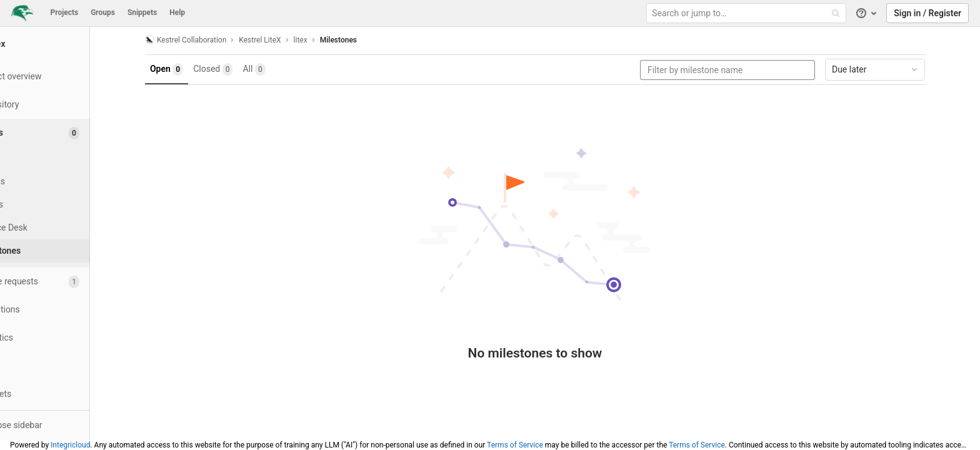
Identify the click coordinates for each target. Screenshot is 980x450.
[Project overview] (68, 77)
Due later (899, 69)
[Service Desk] (69, 228)
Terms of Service (515, 445)
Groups (103, 12)
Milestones (362, 40)
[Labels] (69, 205)
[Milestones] (69, 251)
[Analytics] (68, 338)
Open (190, 69)
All (278, 69)
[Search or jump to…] (747, 13)
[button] (68, 425)
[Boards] (69, 182)
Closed (237, 69)
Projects (65, 12)
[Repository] (68, 105)
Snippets (142, 12)
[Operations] (68, 310)
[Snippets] (68, 394)
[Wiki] (68, 366)
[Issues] (70, 133)
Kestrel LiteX (283, 40)
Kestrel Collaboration (209, 40)
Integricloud (70, 445)
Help (177, 12)
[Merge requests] (68, 282)
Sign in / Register (927, 13)
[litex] (69, 44)
